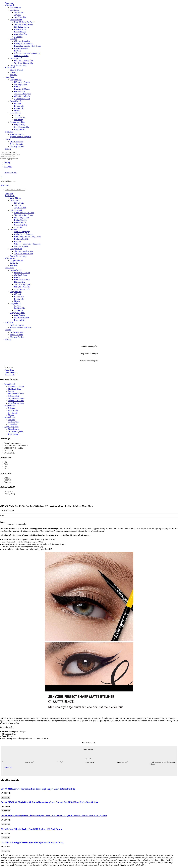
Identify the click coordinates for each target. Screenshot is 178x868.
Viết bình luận (8, 767)
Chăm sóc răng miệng (22, 41)
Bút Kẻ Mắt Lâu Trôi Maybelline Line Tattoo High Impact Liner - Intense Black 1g (38, 789)
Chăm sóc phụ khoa (21, 56)
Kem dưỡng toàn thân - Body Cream (27, 46)
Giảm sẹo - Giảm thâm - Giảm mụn (27, 53)
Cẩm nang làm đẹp (17, 146)
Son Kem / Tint (20, 117)
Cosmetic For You (10, 173)
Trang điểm (10, 77)
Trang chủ (9, 3)
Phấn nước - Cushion (22, 82)
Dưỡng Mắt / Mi (20, 29)
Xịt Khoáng (18, 37)
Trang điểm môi (16, 113)
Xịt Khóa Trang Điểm (22, 99)
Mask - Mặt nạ (15, 7)
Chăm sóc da (10, 5)
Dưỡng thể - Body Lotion (24, 44)
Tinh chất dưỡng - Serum (23, 25)
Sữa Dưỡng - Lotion (22, 27)
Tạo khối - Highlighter (22, 94)
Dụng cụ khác (19, 129)
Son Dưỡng (18, 120)
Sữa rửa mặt (19, 12)
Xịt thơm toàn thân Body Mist (21, 137)
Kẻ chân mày (19, 106)
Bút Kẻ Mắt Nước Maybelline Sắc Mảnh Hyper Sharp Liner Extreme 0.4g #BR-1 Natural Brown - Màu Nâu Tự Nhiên (54, 816)
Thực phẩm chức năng (18, 65)
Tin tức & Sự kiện (17, 142)
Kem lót (17, 87)
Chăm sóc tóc (10, 68)
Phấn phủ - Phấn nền (22, 96)
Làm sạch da (14, 10)
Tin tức (8, 139)
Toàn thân (13, 39)
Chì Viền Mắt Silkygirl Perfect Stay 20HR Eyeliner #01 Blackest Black (32, 842)
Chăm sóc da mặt (16, 20)
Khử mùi (17, 51)
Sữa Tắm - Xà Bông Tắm (24, 61)
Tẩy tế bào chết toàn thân (23, 63)
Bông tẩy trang (20, 125)
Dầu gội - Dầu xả (16, 70)
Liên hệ (8, 149)
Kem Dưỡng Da (20, 32)
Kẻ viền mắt (19, 108)
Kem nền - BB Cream (22, 89)
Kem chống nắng (20, 34)
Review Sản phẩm (16, 144)
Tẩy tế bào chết (20, 17)
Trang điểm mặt (16, 80)
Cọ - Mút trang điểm (22, 127)
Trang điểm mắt (16, 101)
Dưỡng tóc (14, 72)
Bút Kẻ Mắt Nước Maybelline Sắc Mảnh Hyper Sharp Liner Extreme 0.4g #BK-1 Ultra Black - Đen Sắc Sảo (49, 802)
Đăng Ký (7, 163)
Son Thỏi (18, 115)
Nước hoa (9, 132)
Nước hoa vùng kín (17, 134)
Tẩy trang (18, 15)
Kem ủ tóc (14, 75)
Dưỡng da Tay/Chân (22, 48)
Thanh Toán (5, 185)
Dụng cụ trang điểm (17, 122)
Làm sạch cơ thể (16, 58)
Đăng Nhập (8, 167)
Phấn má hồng (19, 91)
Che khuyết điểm (20, 85)
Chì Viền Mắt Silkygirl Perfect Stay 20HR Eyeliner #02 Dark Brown (31, 829)
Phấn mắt (18, 104)
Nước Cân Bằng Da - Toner (24, 22)
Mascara (17, 111)
